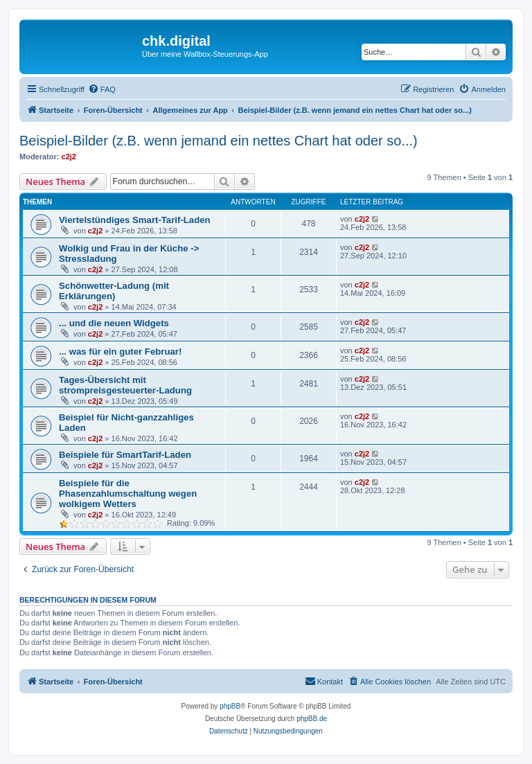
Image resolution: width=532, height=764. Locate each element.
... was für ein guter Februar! (120, 352)
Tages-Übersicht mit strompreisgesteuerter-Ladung (125, 385)
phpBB (230, 706)
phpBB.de (312, 719)
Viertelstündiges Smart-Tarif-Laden (135, 220)
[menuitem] (102, 89)
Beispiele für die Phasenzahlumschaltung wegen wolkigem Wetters (128, 494)
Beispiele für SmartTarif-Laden (125, 455)
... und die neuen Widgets (114, 323)
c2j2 (69, 157)
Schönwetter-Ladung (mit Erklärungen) (114, 291)
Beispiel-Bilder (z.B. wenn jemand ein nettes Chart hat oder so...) (219, 141)
